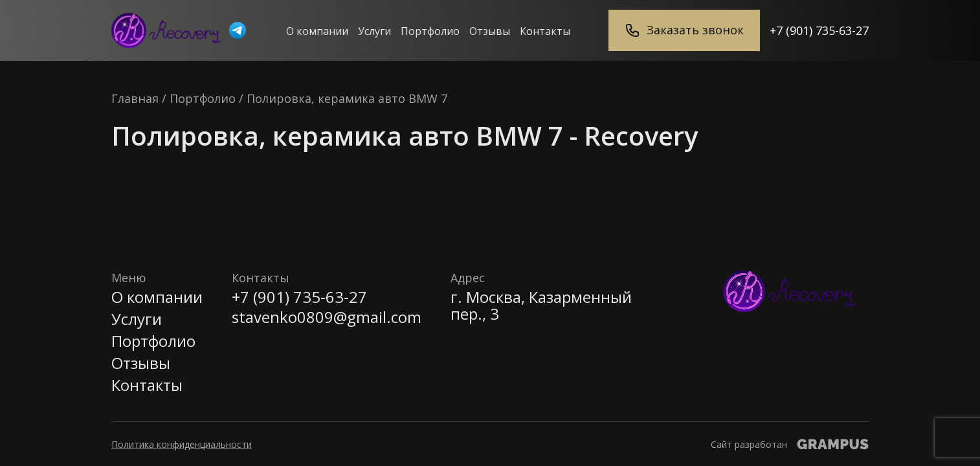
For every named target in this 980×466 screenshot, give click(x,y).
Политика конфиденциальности (182, 444)
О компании (317, 31)
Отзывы (490, 31)
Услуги (374, 31)
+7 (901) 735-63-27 (819, 30)
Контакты (545, 31)
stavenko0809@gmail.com (327, 317)
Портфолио (430, 31)
